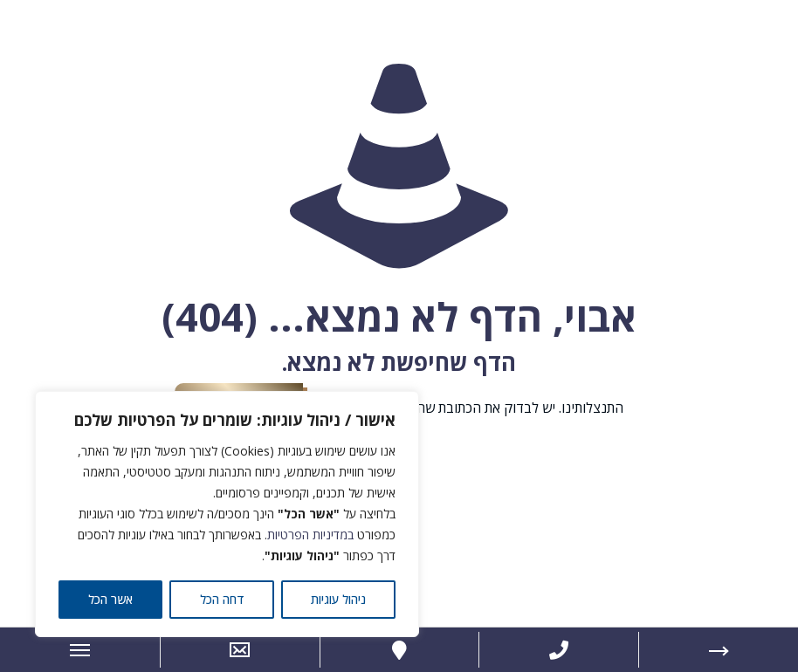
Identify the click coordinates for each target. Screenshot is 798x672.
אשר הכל (110, 599)
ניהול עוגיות (338, 599)
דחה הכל (222, 599)
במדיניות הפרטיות (310, 535)
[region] (227, 514)
